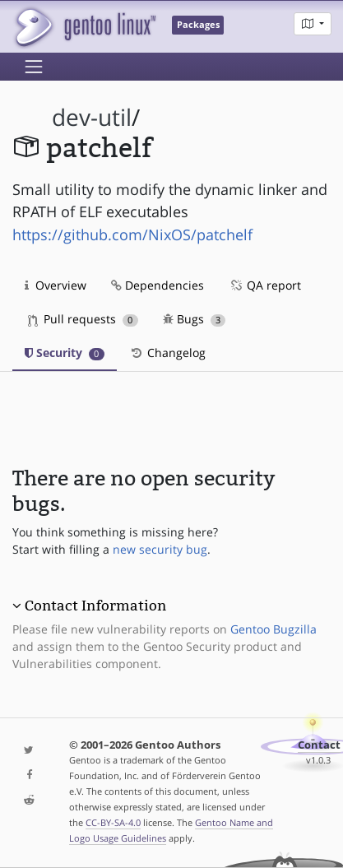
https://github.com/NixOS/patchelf (132, 234)
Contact (319, 745)
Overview (56, 285)
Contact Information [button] (95, 606)
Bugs (195, 319)
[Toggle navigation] (34, 67)
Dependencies (158, 285)
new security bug (160, 549)
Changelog (167, 353)
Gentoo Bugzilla (273, 629)
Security (65, 353)
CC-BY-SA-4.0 (113, 822)
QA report (265, 285)
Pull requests (83, 319)
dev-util (92, 117)
